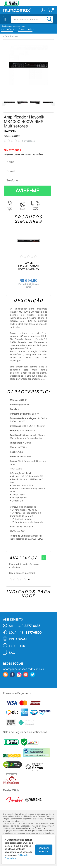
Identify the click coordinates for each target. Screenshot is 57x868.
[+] (44, 558)
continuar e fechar (44, 850)
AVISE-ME (27, 191)
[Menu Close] (5, 19)
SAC (12, 653)
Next (53, 104)
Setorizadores (12, 36)
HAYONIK (10, 131)
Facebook (17, 646)
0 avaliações (28, 141)
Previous (4, 104)
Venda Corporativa (37, 828)
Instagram (18, 639)
